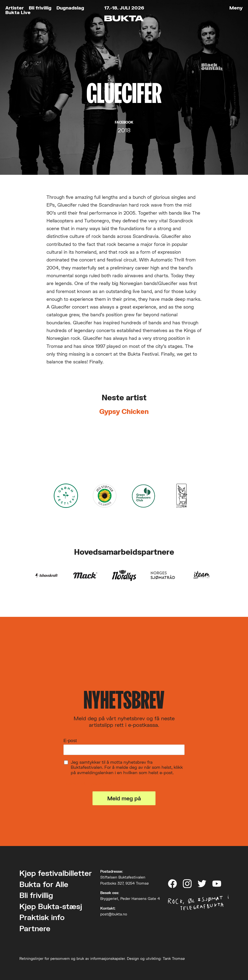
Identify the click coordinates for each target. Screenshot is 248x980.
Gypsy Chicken (124, 411)
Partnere (35, 928)
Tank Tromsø (174, 958)
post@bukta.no (114, 914)
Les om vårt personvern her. (94, 784)
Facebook (124, 122)
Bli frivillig (40, 8)
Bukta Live (18, 12)
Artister (15, 8)
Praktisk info (42, 917)
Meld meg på (124, 798)
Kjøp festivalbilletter (56, 873)
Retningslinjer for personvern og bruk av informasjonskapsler (72, 958)
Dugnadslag (70, 8)
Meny (236, 8)
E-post (70, 741)
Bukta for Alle (44, 884)
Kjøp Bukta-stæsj (51, 906)
